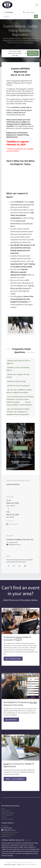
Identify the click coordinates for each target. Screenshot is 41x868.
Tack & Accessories (7, 819)
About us (28, 840)
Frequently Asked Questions (10, 832)
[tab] (20, 362)
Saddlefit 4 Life (6, 836)
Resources (12, 834)
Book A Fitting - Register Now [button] (33, 53)
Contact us (5, 826)
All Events (8, 12)
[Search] (36, 16)
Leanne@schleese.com (16, 115)
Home (3, 809)
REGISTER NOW (20, 448)
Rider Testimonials (7, 815)
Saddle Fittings (29, 12)
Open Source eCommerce (29, 864)
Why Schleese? (6, 811)
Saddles (4, 817)
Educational (5, 834)
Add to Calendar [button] (13, 524)
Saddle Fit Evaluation (8, 813)
